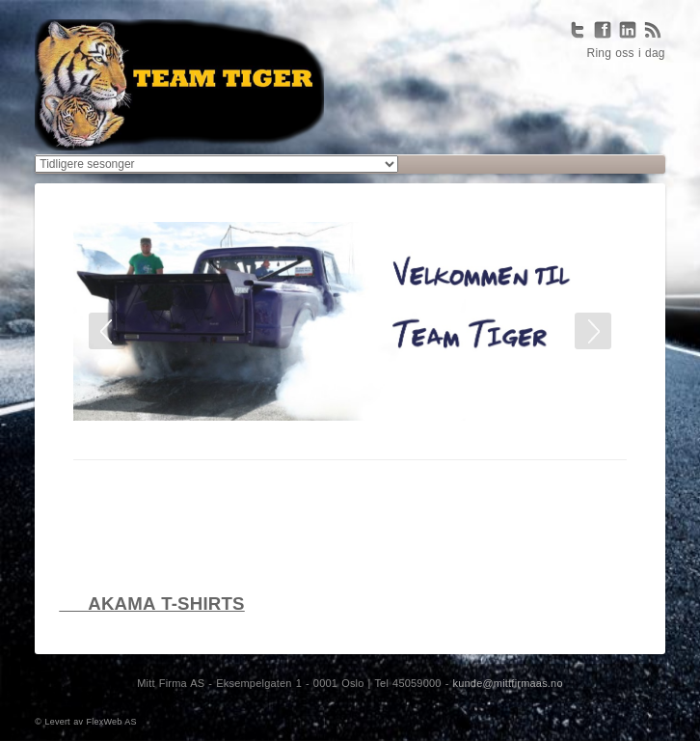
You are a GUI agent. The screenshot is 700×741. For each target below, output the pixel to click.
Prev (107, 331)
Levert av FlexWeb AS (91, 722)
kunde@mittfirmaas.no (508, 683)
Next (593, 331)
